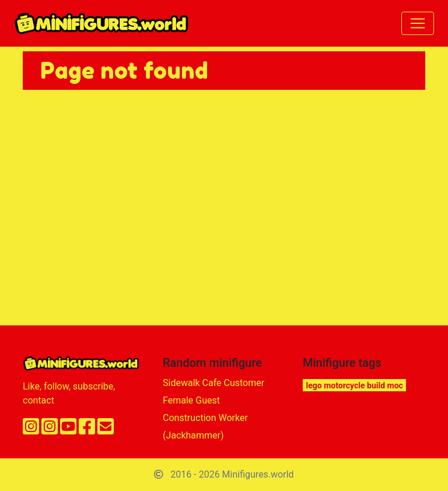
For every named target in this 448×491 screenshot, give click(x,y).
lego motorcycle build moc (355, 385)
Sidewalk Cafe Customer (213, 383)
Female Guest (191, 400)
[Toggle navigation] (418, 23)
